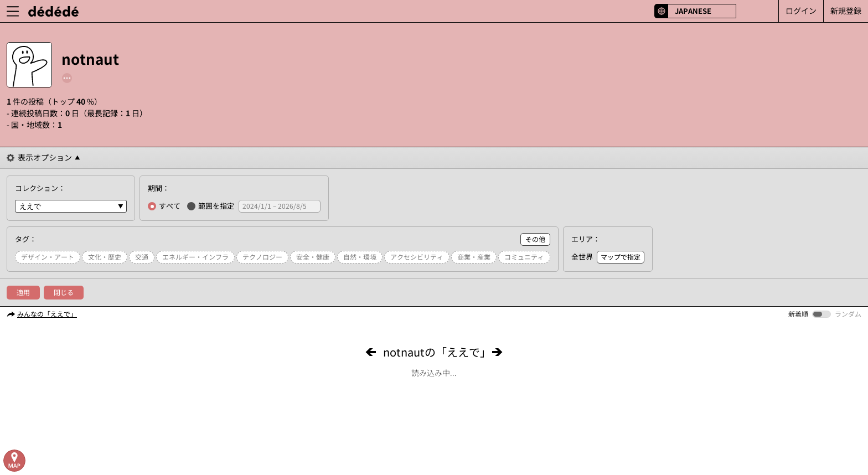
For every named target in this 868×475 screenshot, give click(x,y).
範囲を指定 (211, 206)
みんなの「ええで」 (47, 314)
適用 (23, 292)
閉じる (64, 292)
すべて (164, 206)
